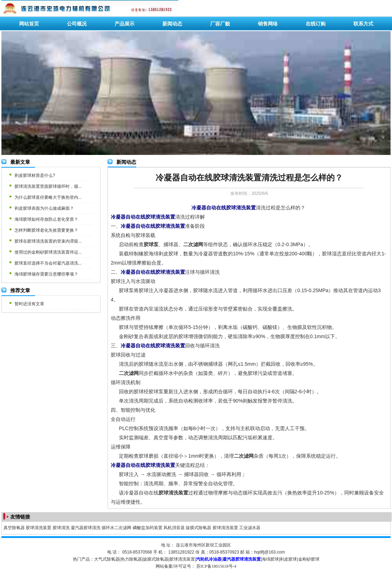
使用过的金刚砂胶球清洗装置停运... (48, 252)
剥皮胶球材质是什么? (35, 175)
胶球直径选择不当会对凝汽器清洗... (48, 263)
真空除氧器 (14, 528)
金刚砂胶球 (309, 559)
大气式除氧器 (107, 559)
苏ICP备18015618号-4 (216, 566)
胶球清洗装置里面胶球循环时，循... (48, 186)
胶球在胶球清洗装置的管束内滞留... (48, 241)
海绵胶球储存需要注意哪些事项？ (46, 274)
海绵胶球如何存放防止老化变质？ (46, 219)
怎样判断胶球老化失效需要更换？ (46, 230)
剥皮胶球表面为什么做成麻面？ (44, 208)
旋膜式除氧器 (198, 528)
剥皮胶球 (288, 559)
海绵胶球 (270, 559)
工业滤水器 (250, 528)
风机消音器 (174, 528)
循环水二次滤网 (116, 528)
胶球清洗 (61, 528)
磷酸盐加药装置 (148, 528)
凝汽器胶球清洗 (86, 528)
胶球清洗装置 (39, 528)
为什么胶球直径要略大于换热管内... (48, 197)
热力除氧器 (131, 559)
